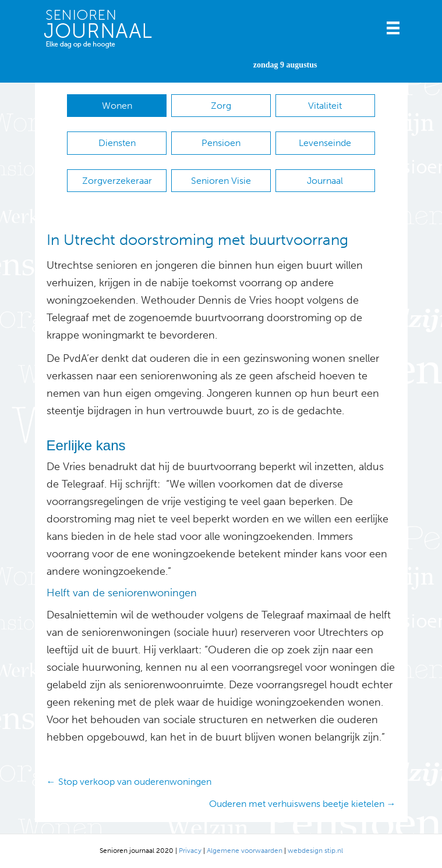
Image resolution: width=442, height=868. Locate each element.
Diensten (117, 143)
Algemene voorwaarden (245, 851)
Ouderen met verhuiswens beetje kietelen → (303, 804)
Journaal (325, 181)
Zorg (221, 106)
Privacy (190, 851)
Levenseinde (325, 143)
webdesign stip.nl (315, 851)
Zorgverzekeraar (117, 181)
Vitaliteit (325, 106)
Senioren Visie (221, 181)
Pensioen (221, 143)
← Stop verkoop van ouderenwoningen (129, 782)
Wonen (117, 106)
